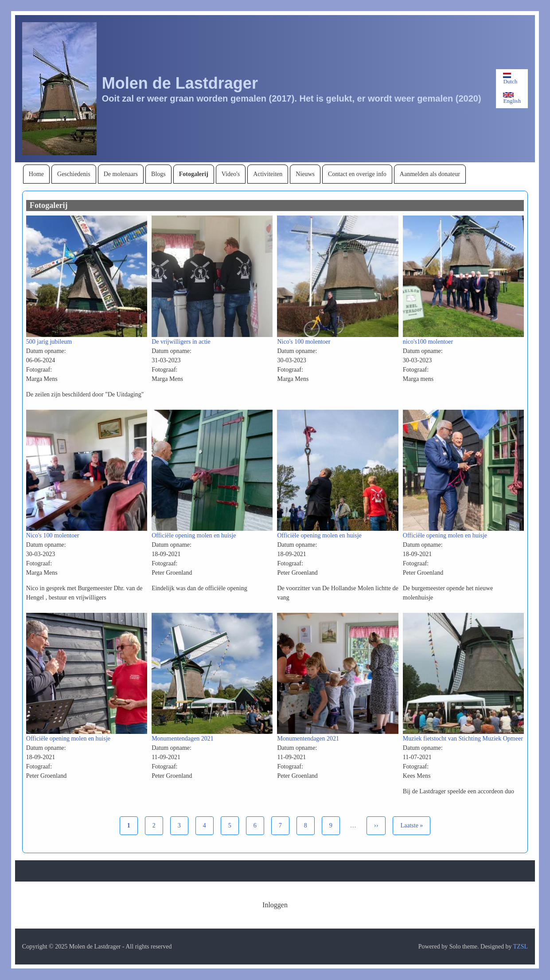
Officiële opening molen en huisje (194, 535)
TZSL (521, 947)
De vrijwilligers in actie (181, 342)
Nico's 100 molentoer (304, 342)
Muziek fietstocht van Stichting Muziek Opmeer (463, 739)
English (512, 98)
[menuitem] (36, 174)
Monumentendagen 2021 (183, 739)
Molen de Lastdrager (180, 83)
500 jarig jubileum (49, 342)
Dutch (510, 79)
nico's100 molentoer (428, 342)
